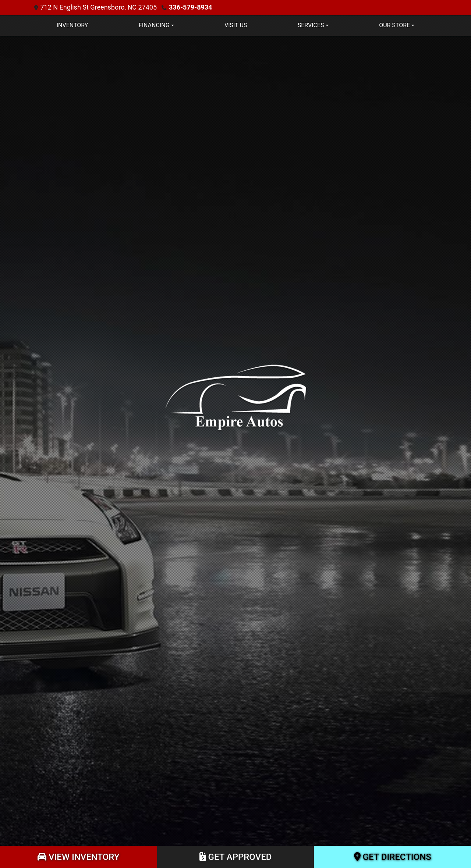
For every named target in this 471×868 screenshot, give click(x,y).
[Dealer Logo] (235, 397)
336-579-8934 (190, 7)
